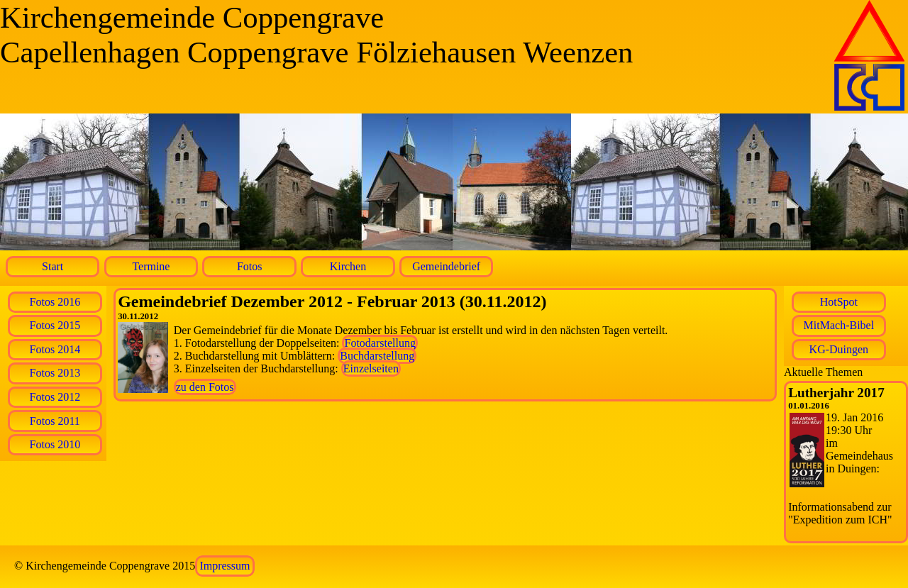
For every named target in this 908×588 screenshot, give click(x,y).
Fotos (250, 266)
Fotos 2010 (55, 444)
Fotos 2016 (55, 302)
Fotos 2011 (55, 421)
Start (52, 266)
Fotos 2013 (55, 373)
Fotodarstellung (380, 343)
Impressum (225, 566)
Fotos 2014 (55, 349)
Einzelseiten (371, 368)
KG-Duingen (839, 349)
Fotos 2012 (55, 397)
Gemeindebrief (446, 266)
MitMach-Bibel (839, 325)
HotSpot (839, 302)
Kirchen (348, 266)
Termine (151, 266)
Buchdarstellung (377, 356)
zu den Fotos (205, 387)
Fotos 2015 (55, 325)
